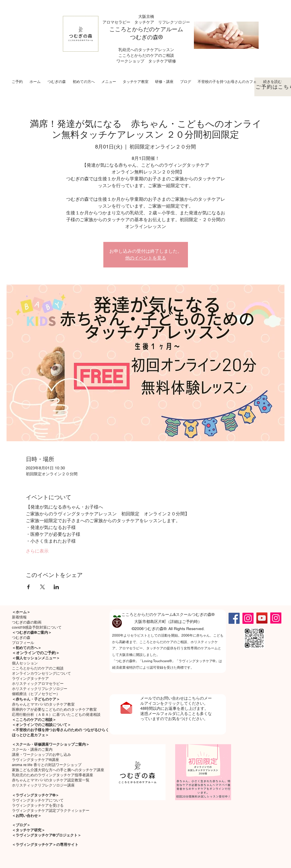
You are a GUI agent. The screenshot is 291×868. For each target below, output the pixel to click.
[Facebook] (234, 618)
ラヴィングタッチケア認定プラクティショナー (51, 811)
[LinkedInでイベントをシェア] (56, 587)
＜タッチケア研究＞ (29, 830)
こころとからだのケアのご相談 (38, 668)
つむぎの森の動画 (27, 622)
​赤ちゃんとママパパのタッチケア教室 (43, 704)
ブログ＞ (23, 825)
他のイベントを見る (146, 258)
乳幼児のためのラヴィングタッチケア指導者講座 (53, 775)
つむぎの (141, 37)
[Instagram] (248, 618)
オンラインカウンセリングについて (41, 673)
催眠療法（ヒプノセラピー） (36, 694)
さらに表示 (37, 551)
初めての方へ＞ (29, 648)
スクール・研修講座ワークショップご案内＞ (53, 744)
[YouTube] (262, 618)
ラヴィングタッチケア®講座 (35, 760)
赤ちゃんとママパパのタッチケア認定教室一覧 (51, 780)
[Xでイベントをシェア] (42, 587)
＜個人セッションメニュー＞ (36, 658)
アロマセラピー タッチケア (130, 22)
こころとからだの (132, 29)
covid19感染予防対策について (37, 627)
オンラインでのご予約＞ (38, 653)
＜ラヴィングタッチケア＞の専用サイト (45, 845)
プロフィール (23, 643)
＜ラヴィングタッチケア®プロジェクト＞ (47, 835)
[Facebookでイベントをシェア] (29, 587)
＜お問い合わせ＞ (27, 816)
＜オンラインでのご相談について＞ (41, 725)
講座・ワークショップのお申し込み (41, 755)
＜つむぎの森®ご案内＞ (32, 632)
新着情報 (19, 617)
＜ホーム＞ (21, 612)
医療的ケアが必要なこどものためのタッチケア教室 (54, 709)
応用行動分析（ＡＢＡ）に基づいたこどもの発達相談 (56, 715)
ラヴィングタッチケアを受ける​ (38, 805)
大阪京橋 (146, 16)
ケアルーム (169, 29)
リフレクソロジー (174, 22)
